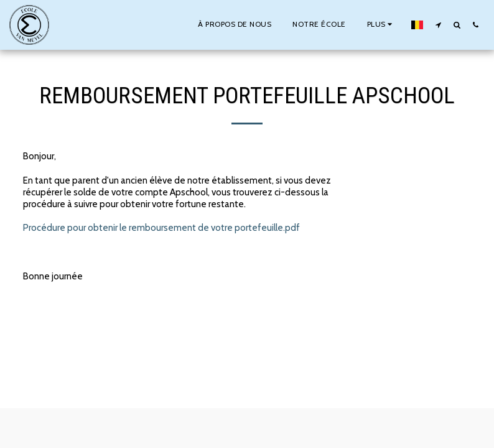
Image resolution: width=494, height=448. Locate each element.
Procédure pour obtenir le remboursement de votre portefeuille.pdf (161, 228)
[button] (438, 25)
